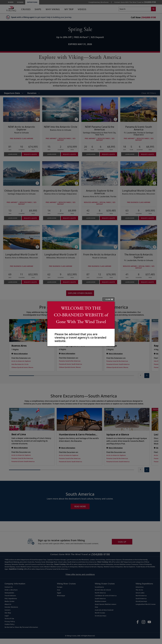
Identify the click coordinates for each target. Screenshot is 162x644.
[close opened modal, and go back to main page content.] (108, 299)
